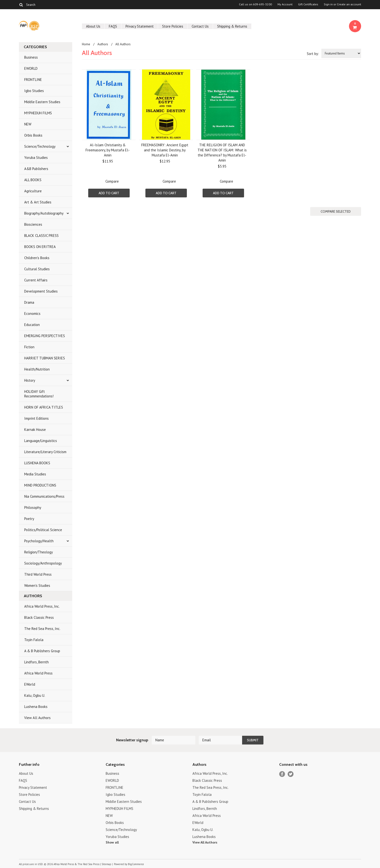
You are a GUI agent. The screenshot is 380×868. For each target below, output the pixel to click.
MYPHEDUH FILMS (38, 113)
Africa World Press (38, 673)
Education (32, 325)
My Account (285, 4)
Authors (103, 44)
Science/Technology (40, 146)
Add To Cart (109, 193)
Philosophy (33, 508)
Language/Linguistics (41, 441)
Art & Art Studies (38, 202)
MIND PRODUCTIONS (40, 485)
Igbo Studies (34, 91)
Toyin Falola (34, 640)
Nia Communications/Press (44, 496)
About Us (93, 26)
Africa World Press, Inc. (42, 606)
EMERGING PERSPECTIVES (45, 336)
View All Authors (37, 718)
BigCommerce (136, 864)
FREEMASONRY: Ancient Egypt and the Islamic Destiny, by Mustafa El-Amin (165, 150)
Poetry (29, 519)
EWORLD (31, 68)
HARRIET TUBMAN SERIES (45, 358)
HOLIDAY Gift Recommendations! (39, 394)
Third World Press (38, 574)
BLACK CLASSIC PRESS (41, 236)
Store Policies (173, 26)
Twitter (291, 774)
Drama (29, 302)
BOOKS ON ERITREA (40, 247)
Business (31, 57)
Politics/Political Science (43, 530)
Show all (112, 842)
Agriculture (33, 191)
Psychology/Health (39, 541)
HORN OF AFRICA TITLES (44, 407)
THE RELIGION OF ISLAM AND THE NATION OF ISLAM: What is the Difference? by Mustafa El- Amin (222, 153)
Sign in (328, 4)
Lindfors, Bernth (36, 662)
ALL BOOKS (33, 180)
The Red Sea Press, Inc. (42, 629)
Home (86, 44)
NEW (28, 124)
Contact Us (200, 26)
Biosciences (33, 224)
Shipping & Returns (232, 26)
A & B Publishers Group (42, 651)
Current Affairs (36, 280)
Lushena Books (36, 707)
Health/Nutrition (37, 369)
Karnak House (35, 430)
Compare (112, 181)
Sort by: (313, 54)
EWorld (30, 684)
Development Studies (41, 291)
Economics (32, 314)
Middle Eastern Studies (42, 102)
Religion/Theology (39, 552)
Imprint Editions (36, 418)
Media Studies (35, 474)
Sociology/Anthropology (43, 563)
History (30, 380)
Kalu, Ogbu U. (35, 695)
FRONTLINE (33, 80)
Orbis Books (33, 135)
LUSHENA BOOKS (37, 463)
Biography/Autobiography (44, 213)
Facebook (282, 774)
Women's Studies (37, 585)
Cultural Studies (37, 269)
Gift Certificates (308, 4)
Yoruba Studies (36, 158)
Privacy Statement (140, 26)
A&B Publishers (36, 169)
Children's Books (37, 258)
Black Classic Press (39, 617)
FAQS (113, 26)
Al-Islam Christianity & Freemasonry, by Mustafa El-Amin (108, 150)
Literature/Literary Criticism (45, 452)
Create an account (349, 4)
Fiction (29, 347)
